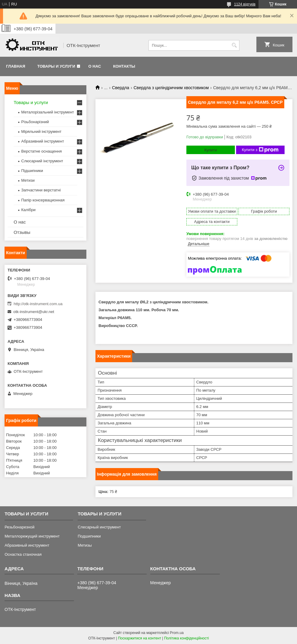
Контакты (124, 66)
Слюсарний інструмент (42, 161)
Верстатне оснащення (42, 151)
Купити (211, 150)
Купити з (260, 150)
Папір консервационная (43, 200)
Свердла (121, 88)
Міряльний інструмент (41, 131)
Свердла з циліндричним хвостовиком (171, 88)
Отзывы (22, 232)
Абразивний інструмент (43, 141)
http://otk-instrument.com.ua (38, 304)
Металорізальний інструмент (48, 112)
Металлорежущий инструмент (32, 536)
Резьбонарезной (20, 527)
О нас (95, 66)
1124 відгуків (245, 4)
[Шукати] (234, 45)
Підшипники (32, 171)
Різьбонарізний (35, 122)
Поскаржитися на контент (139, 638)
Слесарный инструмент (99, 527)
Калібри (28, 210)
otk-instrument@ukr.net (34, 312)
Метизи (28, 180)
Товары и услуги (56, 66)
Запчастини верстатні (41, 190)
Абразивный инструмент (27, 545)
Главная (16, 66)
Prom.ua (177, 633)
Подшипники (89, 536)
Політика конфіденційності (186, 638)
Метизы (85, 545)
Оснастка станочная (23, 554)
